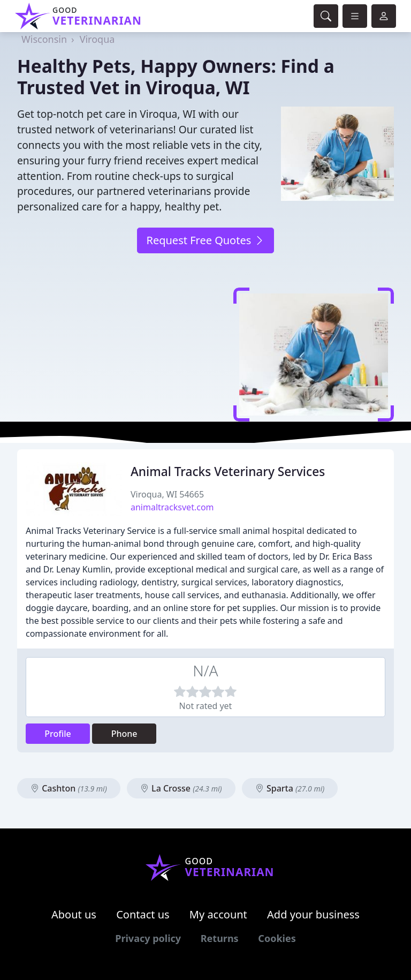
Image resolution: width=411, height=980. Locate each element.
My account (218, 914)
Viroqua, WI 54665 (167, 494)
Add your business (313, 914)
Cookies (277, 938)
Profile (58, 734)
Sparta (290, 788)
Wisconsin (44, 39)
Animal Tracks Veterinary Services (228, 472)
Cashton (69, 788)
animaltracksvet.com (172, 507)
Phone (124, 734)
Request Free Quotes (205, 240)
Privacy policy (148, 938)
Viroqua (97, 39)
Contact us (143, 914)
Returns (220, 938)
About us (74, 914)
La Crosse (181, 788)
